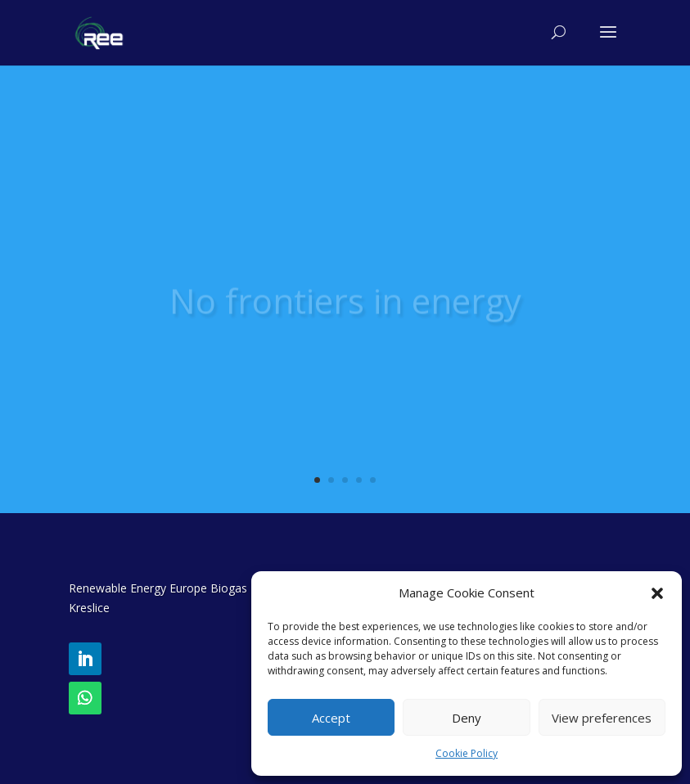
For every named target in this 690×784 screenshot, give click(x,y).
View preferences (602, 718)
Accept (331, 718)
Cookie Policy (467, 753)
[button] (657, 593)
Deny (467, 718)
